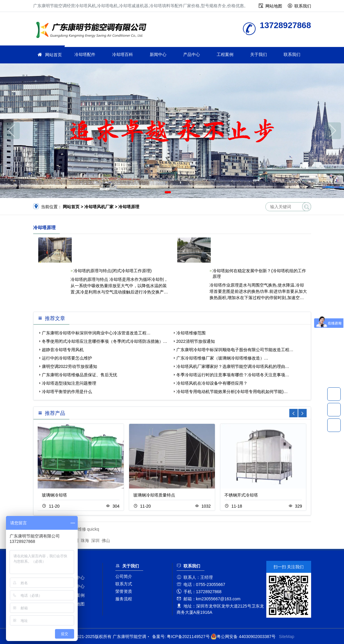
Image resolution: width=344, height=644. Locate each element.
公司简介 (124, 576)
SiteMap (286, 637)
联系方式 (124, 584)
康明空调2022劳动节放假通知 (69, 366)
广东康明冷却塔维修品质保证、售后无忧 (79, 375)
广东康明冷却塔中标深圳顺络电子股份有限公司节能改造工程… (235, 350)
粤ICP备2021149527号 (188, 637)
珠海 (85, 541)
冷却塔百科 (123, 54)
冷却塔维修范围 (191, 333)
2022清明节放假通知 (196, 341)
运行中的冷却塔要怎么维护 (67, 358)
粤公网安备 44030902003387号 (243, 637)
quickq (93, 529)
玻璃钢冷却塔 (54, 495)
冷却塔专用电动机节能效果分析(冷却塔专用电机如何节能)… (232, 392)
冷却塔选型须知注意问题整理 (69, 383)
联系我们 (303, 6)
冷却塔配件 (85, 54)
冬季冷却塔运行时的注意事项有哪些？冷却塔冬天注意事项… (233, 375)
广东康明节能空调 (93, 31)
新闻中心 (158, 54)
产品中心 (192, 54)
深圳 (95, 541)
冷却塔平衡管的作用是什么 (67, 392)
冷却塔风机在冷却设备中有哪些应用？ (212, 383)
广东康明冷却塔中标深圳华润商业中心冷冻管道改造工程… (96, 333)
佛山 (106, 541)
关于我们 (259, 54)
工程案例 (225, 54)
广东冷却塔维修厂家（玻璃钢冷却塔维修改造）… (222, 358)
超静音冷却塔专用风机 (63, 350)
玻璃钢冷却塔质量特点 (154, 495)
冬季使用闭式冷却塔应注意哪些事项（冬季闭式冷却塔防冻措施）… (105, 341)
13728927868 (334, 394)
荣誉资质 (124, 591)
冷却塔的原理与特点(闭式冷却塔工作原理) (113, 271)
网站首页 (53, 55)
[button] (168, 192)
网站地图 (274, 6)
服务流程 (124, 599)
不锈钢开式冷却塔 (241, 495)
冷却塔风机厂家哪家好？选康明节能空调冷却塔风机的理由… (233, 366)
